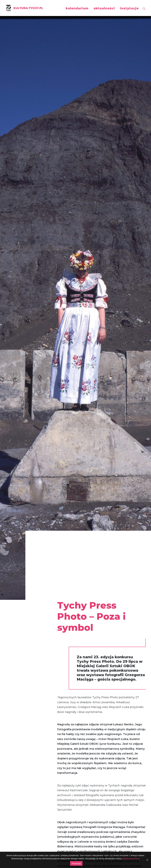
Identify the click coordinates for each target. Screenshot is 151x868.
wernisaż (19, 697)
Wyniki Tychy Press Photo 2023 (123, 598)
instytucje (129, 8)
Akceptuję (76, 863)
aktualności (104, 8)
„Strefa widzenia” (26, 765)
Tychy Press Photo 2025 (28, 598)
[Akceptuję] (147, 860)
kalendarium (77, 8)
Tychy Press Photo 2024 (75, 598)
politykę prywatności (131, 859)
